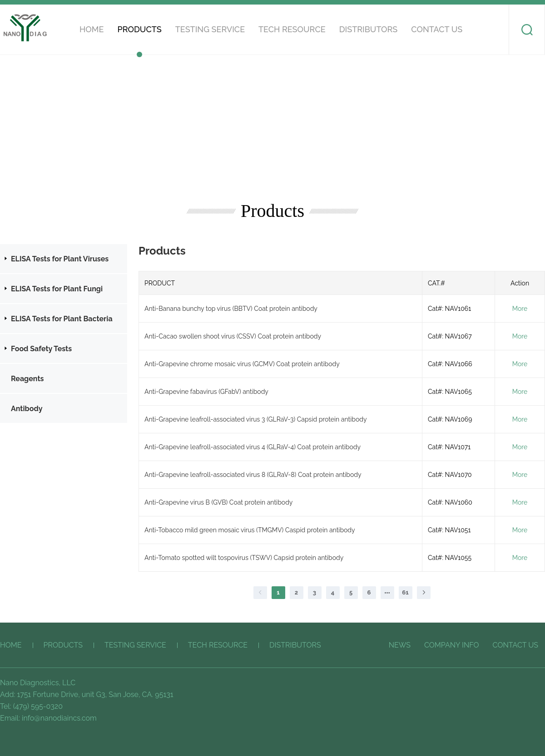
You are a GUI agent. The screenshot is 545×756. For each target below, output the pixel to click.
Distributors (369, 29)
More (520, 309)
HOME (92, 29)
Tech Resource (292, 29)
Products (139, 29)
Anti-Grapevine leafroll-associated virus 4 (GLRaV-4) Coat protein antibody (253, 447)
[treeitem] (64, 259)
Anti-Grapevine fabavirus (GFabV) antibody (206, 392)
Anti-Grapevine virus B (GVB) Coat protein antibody (218, 502)
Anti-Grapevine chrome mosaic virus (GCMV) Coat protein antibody (242, 364)
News (400, 645)
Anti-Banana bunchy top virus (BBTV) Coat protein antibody (231, 309)
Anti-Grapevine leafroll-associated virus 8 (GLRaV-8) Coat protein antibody (253, 475)
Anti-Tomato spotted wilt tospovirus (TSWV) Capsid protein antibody (244, 558)
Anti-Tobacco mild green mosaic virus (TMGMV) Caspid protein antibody (250, 530)
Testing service (210, 29)
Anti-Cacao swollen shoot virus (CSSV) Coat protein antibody (233, 336)
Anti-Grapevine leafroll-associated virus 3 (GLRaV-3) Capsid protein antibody (256, 419)
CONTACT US (437, 29)
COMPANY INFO (452, 645)
